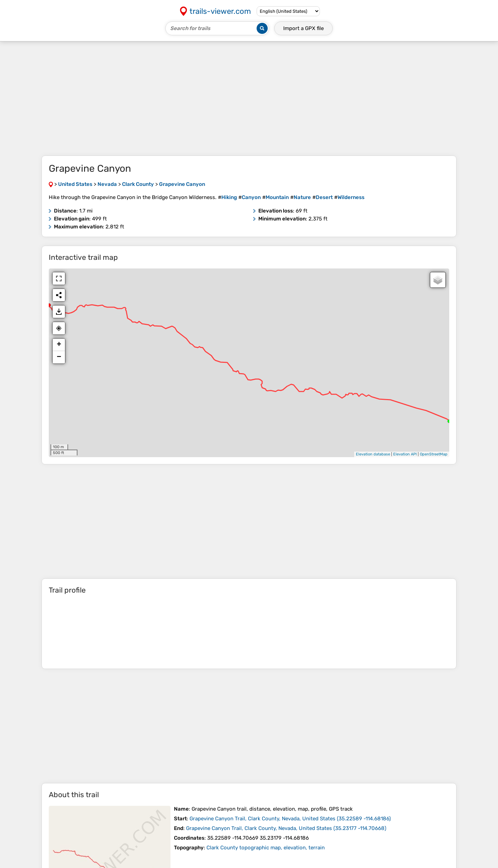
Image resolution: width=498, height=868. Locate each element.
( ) (290, 819)
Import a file (303, 28)
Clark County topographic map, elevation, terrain (266, 848)
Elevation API (405, 454)
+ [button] (59, 345)
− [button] (59, 357)
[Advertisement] (249, 98)
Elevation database (373, 454)
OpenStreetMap (434, 454)
